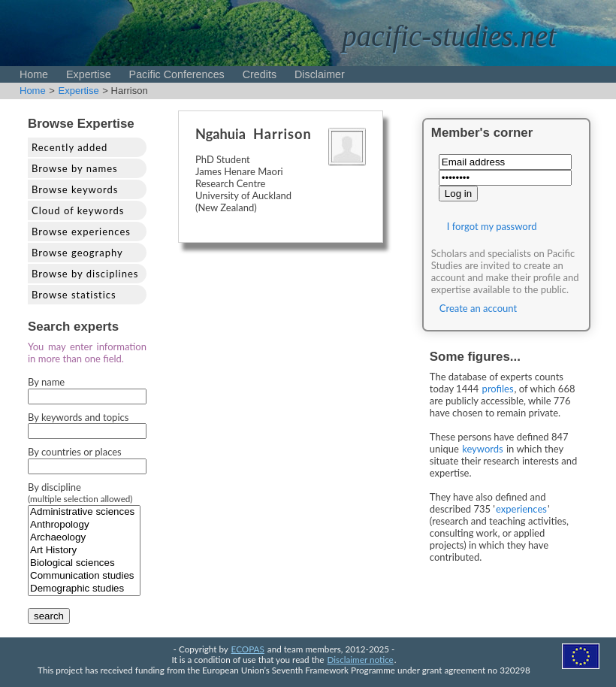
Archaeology (84, 538)
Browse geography (77, 253)
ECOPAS (248, 649)
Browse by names (75, 168)
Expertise (89, 74)
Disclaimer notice (361, 659)
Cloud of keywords (78, 210)
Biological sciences (84, 563)
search (49, 616)
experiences (521, 509)
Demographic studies (84, 589)
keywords (483, 449)
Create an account (478, 308)
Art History (84, 551)
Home (34, 74)
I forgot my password (492, 226)
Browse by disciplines (85, 274)
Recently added (69, 147)
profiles (498, 389)
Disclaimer (320, 74)
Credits (260, 74)
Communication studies (84, 576)
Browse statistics (74, 295)
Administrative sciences (84, 512)
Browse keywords (75, 189)
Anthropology (84, 525)
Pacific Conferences (177, 74)
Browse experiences (81, 232)
